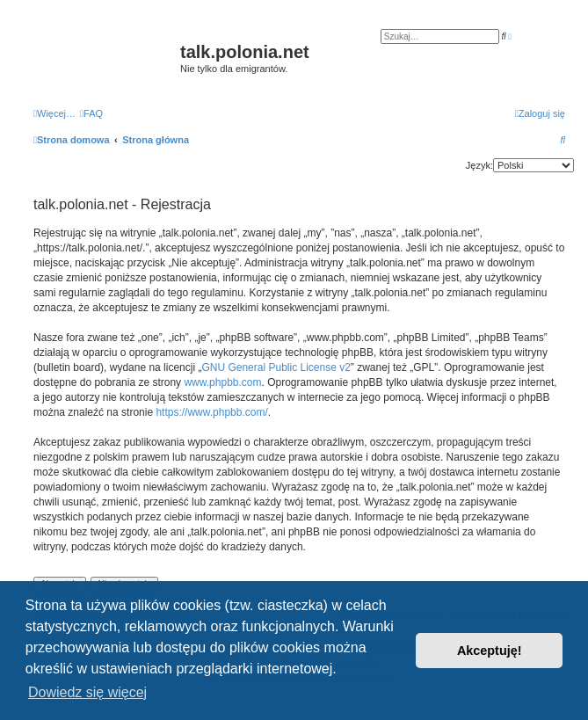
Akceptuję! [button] (490, 651)
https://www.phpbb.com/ (211, 412)
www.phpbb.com (222, 382)
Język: (479, 165)
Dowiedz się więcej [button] (87, 692)
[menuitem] (91, 113)
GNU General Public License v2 (276, 367)
